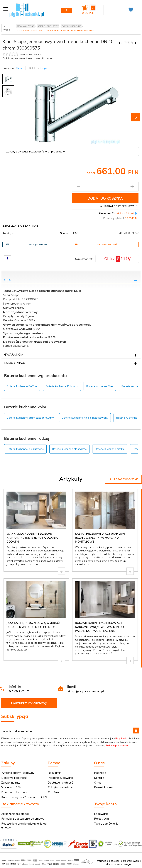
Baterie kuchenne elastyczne (69, 449)
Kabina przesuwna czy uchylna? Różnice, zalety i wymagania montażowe (100, 538)
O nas (98, 783)
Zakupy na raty (11, 783)
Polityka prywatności (61, 787)
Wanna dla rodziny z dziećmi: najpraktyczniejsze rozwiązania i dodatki (33, 538)
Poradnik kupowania (61, 778)
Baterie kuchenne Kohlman (62, 386)
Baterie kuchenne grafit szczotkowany (30, 418)
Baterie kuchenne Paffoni (22, 386)
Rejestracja (101, 819)
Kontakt (99, 778)
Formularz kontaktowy (29, 703)
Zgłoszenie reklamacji (15, 814)
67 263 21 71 (19, 691)
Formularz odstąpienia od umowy (23, 819)
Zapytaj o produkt (27, 244)
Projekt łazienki (104, 787)
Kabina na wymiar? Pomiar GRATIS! (24, 797)
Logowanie (101, 814)
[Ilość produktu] (105, 187)
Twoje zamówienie (106, 824)
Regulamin (121, 738)
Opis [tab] (8, 280)
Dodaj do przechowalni (119, 206)
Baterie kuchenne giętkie (110, 449)
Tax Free (54, 792)
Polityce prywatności (117, 745)
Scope (43, 68)
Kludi (19, 68)
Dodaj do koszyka (105, 198)
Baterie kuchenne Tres (100, 386)
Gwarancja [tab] (14, 354)
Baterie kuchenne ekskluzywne (25, 449)
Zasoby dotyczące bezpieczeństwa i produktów (35, 152)
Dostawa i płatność (97, 244)
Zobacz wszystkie (123, 479)
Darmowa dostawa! (14, 792)
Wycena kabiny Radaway (18, 773)
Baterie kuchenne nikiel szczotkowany (85, 418)
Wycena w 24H (11, 787)
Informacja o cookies (108, 861)
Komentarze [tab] (15, 363)
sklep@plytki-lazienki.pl (86, 691)
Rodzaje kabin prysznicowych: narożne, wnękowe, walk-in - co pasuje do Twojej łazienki (100, 627)
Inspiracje (100, 773)
